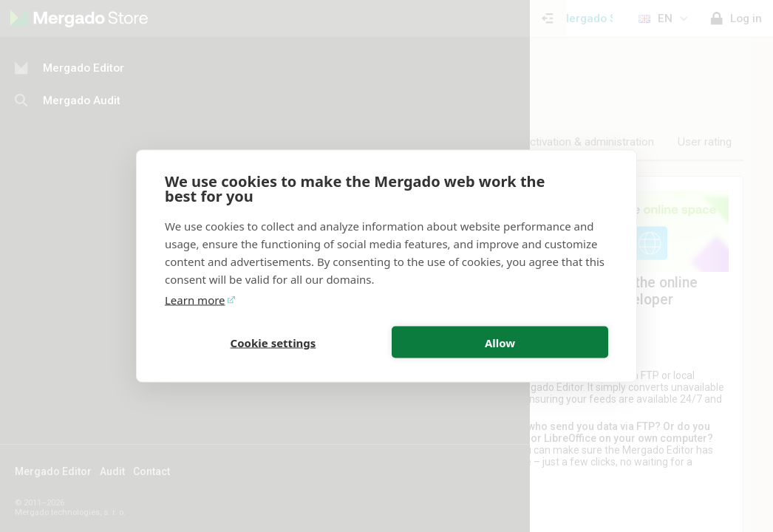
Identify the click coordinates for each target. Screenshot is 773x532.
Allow (500, 342)
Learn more (195, 300)
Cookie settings (273, 342)
